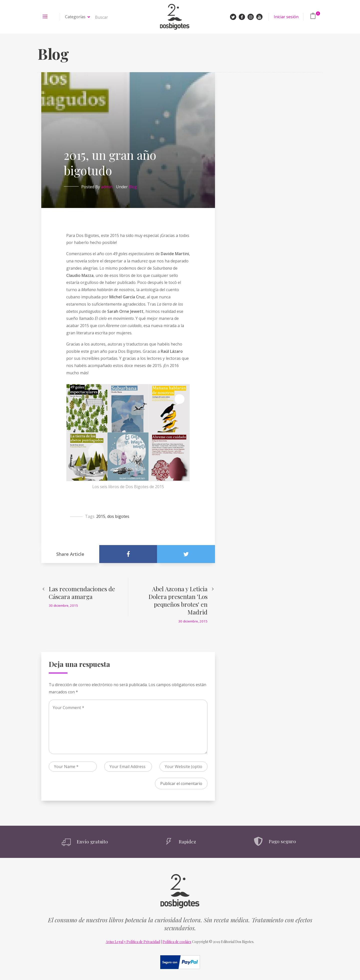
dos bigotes (118, 516)
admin (107, 187)
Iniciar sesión (286, 17)
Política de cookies (177, 942)
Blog (133, 187)
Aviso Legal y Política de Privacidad (133, 942)
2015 (101, 516)
